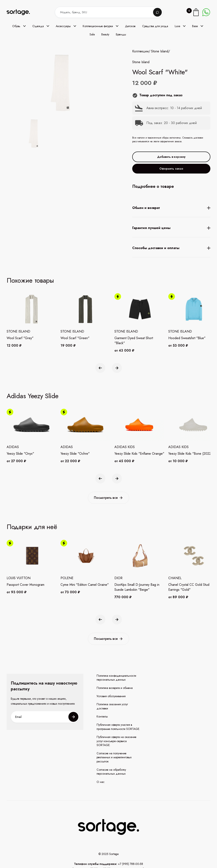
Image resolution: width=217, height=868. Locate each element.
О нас (101, 782)
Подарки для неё (32, 527)
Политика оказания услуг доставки (112, 706)
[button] (19, 26)
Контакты (102, 717)
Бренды (121, 34)
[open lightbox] (34, 134)
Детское (130, 26)
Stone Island (160, 51)
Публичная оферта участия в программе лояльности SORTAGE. (118, 727)
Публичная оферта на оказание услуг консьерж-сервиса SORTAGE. (116, 741)
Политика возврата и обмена (115, 688)
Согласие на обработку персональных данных (111, 772)
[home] (21, 12)
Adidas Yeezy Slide (33, 396)
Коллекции (140, 51)
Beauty (105, 34)
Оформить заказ (171, 169)
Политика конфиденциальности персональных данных (116, 678)
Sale (92, 34)
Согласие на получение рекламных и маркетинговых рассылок (114, 757)
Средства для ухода (155, 26)
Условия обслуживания (111, 696)
